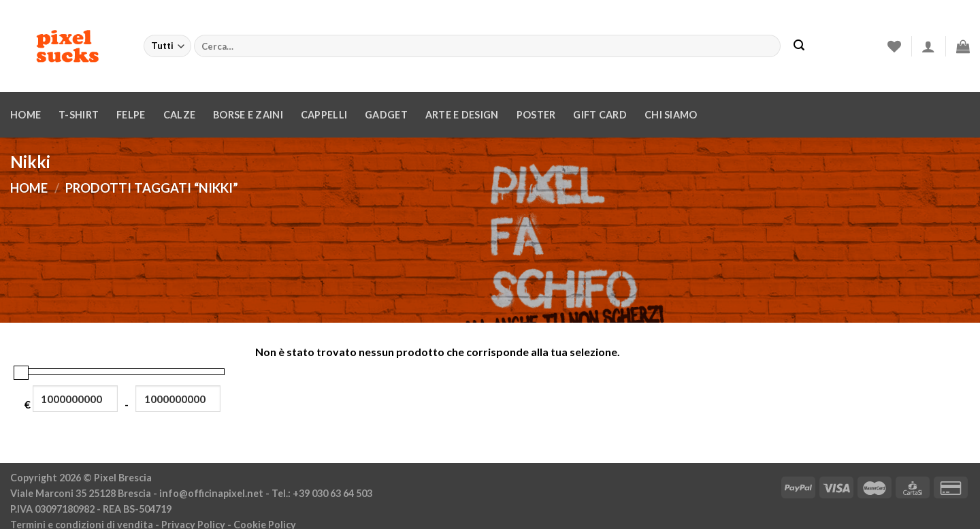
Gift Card (600, 115)
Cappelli (324, 115)
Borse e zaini (248, 115)
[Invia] (799, 46)
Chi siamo (671, 115)
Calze (179, 115)
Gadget (386, 115)
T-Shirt (79, 115)
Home (26, 115)
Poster (536, 115)
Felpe (131, 115)
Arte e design (462, 115)
